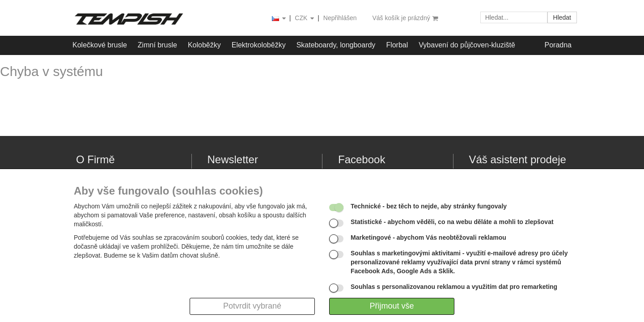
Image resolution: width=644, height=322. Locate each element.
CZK (305, 19)
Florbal (397, 45)
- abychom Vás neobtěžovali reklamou (428, 237)
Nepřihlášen (340, 18)
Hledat (562, 17)
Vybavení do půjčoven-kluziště (467, 45)
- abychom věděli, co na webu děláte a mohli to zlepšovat (452, 222)
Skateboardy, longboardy (336, 45)
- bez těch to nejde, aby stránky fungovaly (429, 206)
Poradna (558, 45)
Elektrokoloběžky (259, 45)
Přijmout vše (392, 306)
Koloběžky (204, 45)
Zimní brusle (157, 45)
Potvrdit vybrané (252, 306)
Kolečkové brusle (100, 45)
